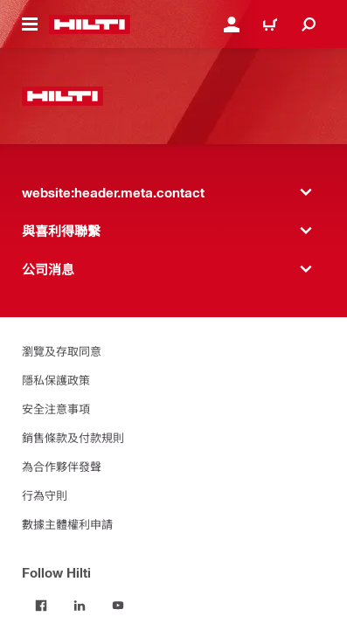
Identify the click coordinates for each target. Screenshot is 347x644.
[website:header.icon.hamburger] (30, 24)
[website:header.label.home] (90, 24)
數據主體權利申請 (67, 524)
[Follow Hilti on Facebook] (41, 606)
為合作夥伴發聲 (62, 466)
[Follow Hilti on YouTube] (118, 606)
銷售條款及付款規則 (73, 437)
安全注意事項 (56, 409)
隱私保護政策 (56, 380)
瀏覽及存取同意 (62, 351)
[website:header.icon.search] (309, 24)
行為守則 (45, 495)
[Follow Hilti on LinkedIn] (80, 606)
